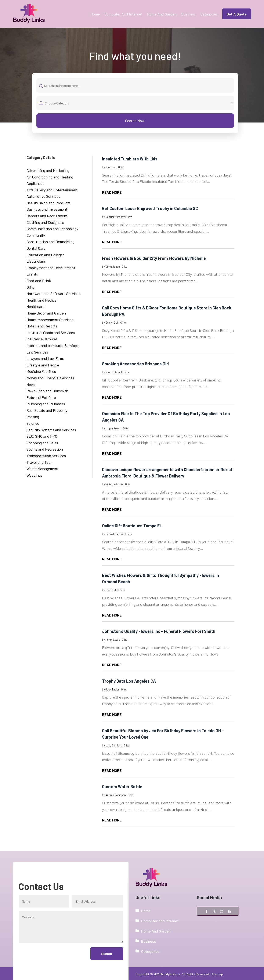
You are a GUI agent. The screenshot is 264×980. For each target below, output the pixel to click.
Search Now (135, 121)
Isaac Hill (111, 167)
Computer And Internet (123, 14)
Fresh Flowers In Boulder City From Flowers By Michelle (154, 258)
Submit (106, 954)
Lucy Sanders (114, 745)
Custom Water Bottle (122, 787)
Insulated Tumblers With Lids (130, 159)
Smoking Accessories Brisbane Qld (135, 364)
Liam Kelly (112, 590)
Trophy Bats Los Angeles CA (129, 681)
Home (95, 14)
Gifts (121, 167)
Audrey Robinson (116, 795)
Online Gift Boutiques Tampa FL (132, 526)
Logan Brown (113, 428)
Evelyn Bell (112, 323)
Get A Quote (237, 14)
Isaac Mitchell (114, 372)
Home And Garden (162, 14)
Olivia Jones (113, 267)
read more (112, 192)
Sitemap (217, 974)
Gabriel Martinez (115, 217)
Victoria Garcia (114, 484)
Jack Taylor (112, 689)
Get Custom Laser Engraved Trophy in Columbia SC (150, 208)
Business (188, 14)
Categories (209, 14)
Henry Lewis (113, 640)
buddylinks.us (171, 974)
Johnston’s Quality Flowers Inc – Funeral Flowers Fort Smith (159, 631)
